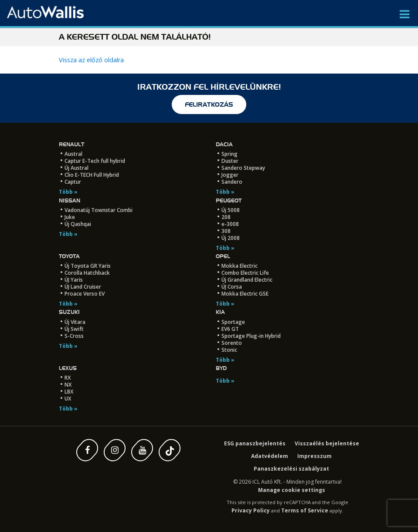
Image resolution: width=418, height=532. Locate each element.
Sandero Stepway (243, 168)
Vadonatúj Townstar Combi (99, 210)
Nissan (70, 200)
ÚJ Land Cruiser (83, 287)
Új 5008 (231, 210)
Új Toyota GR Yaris (88, 266)
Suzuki (69, 312)
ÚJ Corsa (232, 287)
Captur (73, 182)
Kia (220, 312)
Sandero (232, 182)
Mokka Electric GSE (245, 294)
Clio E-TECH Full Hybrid (92, 175)
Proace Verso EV (85, 294)
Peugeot (229, 200)
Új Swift (74, 329)
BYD (221, 368)
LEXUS (68, 368)
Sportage (233, 322)
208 (226, 217)
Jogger (230, 175)
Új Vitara (75, 322)
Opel (223, 256)
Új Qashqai (78, 224)
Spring (229, 154)
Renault (71, 144)
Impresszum (314, 456)
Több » (68, 192)
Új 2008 (231, 238)
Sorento (232, 343)
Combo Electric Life (245, 273)
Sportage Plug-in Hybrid (251, 336)
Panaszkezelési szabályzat (291, 469)
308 (226, 231)
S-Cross (74, 336)
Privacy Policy (251, 510)
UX (68, 399)
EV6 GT (230, 329)
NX (68, 385)
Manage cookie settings (292, 490)
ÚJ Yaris (74, 280)
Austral (73, 154)
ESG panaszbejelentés (255, 443)
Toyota (69, 256)
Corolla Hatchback (87, 273)
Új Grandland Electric (247, 280)
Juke (70, 217)
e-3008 (230, 224)
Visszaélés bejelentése (327, 443)
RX (68, 378)
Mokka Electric (240, 266)
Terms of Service (305, 510)
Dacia (224, 144)
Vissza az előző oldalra (91, 60)
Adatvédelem (270, 456)
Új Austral (76, 168)
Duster (230, 161)
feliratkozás (209, 104)
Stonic (229, 350)
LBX (69, 392)
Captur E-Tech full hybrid (95, 161)
